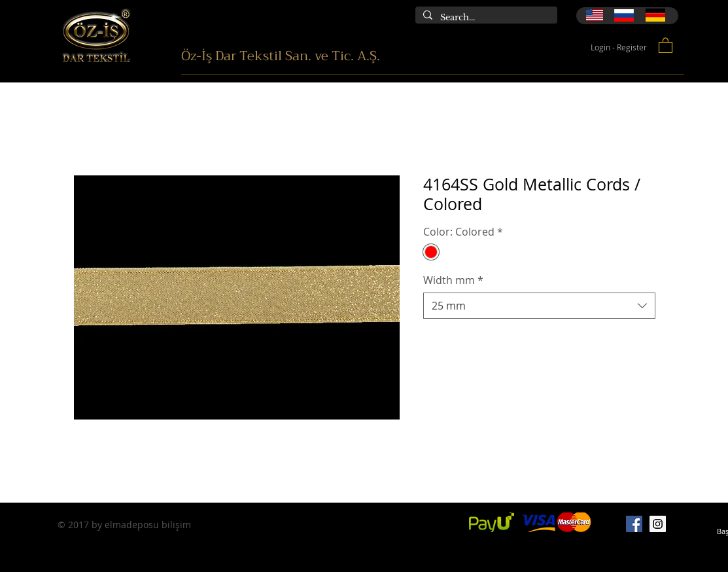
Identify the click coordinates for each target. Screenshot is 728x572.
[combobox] (539, 306)
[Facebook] (634, 524)
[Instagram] (658, 524)
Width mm (453, 280)
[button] (666, 45)
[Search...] (485, 18)
